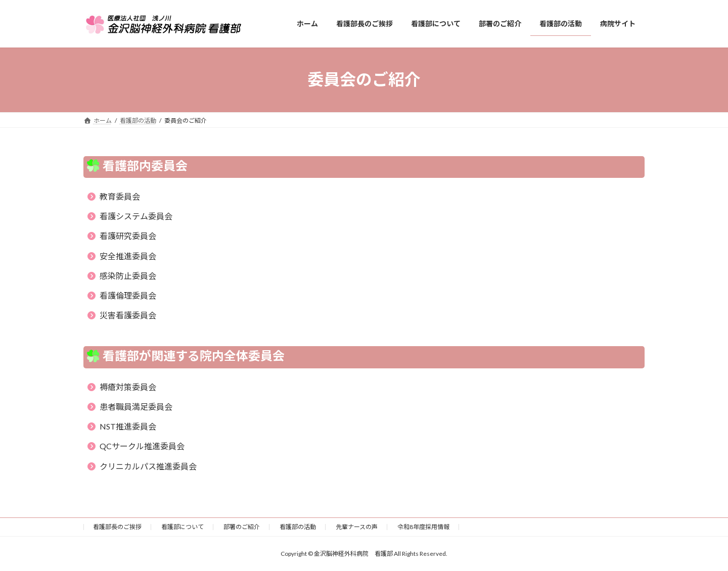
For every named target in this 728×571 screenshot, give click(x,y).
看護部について (183, 527)
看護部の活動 (298, 527)
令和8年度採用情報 (423, 527)
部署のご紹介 (242, 527)
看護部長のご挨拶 (117, 527)
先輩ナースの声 (357, 527)
